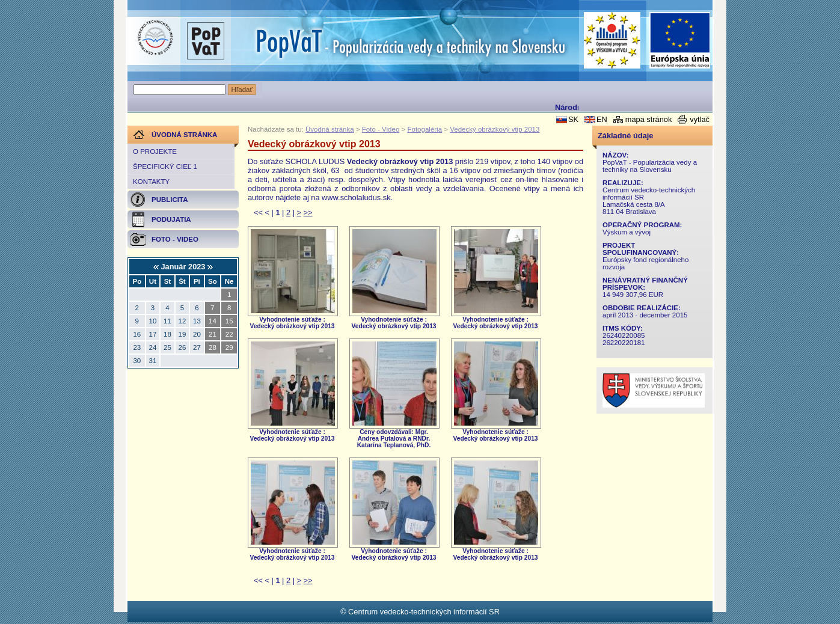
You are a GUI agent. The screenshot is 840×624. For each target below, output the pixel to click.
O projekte (155, 151)
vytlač (700, 119)
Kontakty (151, 182)
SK (573, 119)
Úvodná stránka (330, 129)
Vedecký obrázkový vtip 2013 (495, 129)
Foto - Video (381, 129)
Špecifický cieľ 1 (165, 167)
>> (308, 213)
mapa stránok (649, 119)
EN (602, 119)
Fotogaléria (425, 129)
